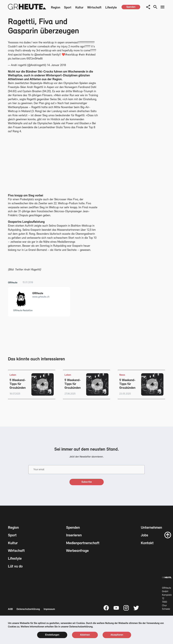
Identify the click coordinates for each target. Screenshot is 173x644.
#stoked (90, 55)
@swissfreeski (43, 55)
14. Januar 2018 (56, 65)
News (122, 375)
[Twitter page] (136, 608)
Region (56, 8)
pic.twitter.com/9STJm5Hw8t (25, 59)
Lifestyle (111, 8)
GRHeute (13, 283)
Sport (68, 8)
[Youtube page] (116, 608)
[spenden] (131, 7)
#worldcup (72, 55)
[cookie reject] (85, 635)
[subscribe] (87, 482)
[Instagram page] (126, 608)
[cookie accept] (117, 635)
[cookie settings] (52, 635)
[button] (148, 7)
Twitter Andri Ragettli (27, 270)
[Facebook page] (106, 608)
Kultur (79, 8)
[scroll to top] (168, 535)
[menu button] (162, 7)
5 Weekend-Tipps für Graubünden (18, 384)
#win (82, 55)
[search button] (155, 7)
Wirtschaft (94, 8)
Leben (13, 375)
